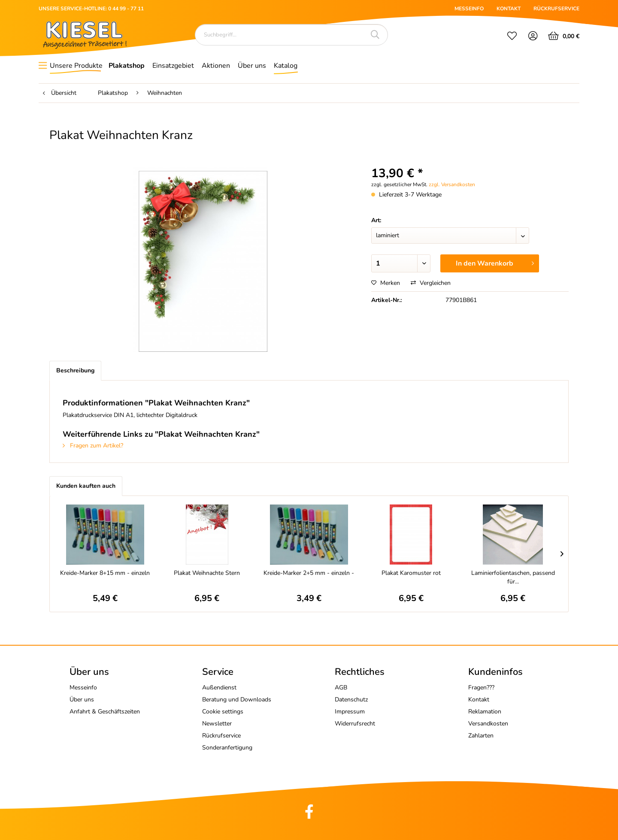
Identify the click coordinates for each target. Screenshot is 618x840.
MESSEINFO (469, 9)
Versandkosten (488, 724)
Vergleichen (431, 283)
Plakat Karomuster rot (411, 573)
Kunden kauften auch (86, 486)
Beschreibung (75, 370)
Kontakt (479, 699)
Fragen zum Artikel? (93, 446)
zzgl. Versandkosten (452, 184)
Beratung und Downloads (237, 699)
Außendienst (219, 687)
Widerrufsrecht (355, 724)
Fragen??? (481, 687)
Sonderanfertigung (227, 748)
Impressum (350, 712)
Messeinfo (83, 687)
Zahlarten (481, 736)
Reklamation (485, 712)
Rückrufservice (221, 736)
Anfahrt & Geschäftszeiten (105, 712)
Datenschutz (351, 699)
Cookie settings (223, 712)
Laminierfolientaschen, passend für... (513, 577)
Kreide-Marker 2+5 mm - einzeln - (309, 573)
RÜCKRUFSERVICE (556, 9)
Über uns (82, 699)
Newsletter (217, 724)
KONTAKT (509, 9)
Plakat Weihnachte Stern (207, 573)
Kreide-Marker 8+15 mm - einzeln (105, 573)
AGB (341, 687)
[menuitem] (512, 37)
